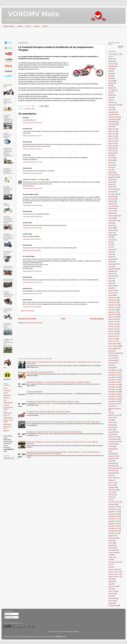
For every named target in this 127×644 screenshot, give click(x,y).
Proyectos (111, 444)
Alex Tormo (112, 64)
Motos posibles (113, 348)
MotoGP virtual (113, 339)
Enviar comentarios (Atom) (34, 323)
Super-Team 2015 (114, 502)
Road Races (112, 466)
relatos (111, 461)
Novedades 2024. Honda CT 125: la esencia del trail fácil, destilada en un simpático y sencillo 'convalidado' (58, 382)
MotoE (110, 288)
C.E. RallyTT (112, 90)
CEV (110, 93)
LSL (109, 247)
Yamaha (111, 603)
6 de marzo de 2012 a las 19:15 (32, 282)
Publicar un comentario (28, 311)
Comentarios (9, 617)
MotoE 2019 (112, 290)
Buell (110, 85)
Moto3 (110, 283)
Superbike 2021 (113, 528)
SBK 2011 (111, 483)
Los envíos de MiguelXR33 (34, 392)
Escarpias (6, 405)
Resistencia (112, 463)
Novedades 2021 (114, 389)
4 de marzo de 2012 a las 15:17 (32, 136)
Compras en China (114, 117)
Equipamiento (112, 177)
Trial (110, 560)
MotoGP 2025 (113, 331)
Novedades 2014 (114, 372)
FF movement (112, 189)
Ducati (110, 165)
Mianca (6, 393)
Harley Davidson (113, 216)
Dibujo (110, 155)
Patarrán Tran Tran (114, 415)
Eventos (111, 184)
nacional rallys (113, 358)
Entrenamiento (113, 175)
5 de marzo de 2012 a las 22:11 (32, 239)
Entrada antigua (97, 319)
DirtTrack (111, 160)
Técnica (28, 26)
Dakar (110, 126)
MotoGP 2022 (113, 324)
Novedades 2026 (114, 401)
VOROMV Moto (32, 14)
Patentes (111, 417)
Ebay (110, 170)
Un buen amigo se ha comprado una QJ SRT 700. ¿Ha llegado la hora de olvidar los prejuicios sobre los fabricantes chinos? (63, 422)
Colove (110, 107)
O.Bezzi (111, 406)
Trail (110, 555)
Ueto (5, 400)
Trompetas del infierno (8, 408)
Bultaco (111, 88)
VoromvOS (112, 593)
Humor (110, 225)
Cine (110, 100)
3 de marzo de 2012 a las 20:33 (32, 123)
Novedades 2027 (114, 404)
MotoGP (111, 295)
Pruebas (111, 446)
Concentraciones (113, 119)
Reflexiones (112, 458)
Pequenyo (7, 398)
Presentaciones (113, 442)
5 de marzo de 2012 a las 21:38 (32, 217)
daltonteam (112, 153)
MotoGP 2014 (113, 305)
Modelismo (112, 271)
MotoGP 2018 (113, 314)
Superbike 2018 (113, 521)
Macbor (111, 254)
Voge (110, 584)
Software (111, 495)
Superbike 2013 (113, 509)
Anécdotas (112, 66)
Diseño (110, 163)
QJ (109, 451)
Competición (112, 114)
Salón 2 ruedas (113, 478)
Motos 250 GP (113, 341)
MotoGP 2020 (113, 319)
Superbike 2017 (113, 519)
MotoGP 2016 (113, 310)
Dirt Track (111, 158)
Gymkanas (111, 213)
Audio (110, 73)
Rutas (110, 475)
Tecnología (112, 545)
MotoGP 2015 (113, 307)
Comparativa (112, 112)
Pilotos (110, 430)
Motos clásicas (113, 344)
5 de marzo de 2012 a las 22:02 (32, 228)
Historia (111, 218)
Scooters (111, 485)
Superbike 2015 (113, 514)
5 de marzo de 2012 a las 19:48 (32, 205)
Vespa (110, 567)
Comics (111, 110)
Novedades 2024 (114, 396)
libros (110, 242)
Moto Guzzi (112, 276)
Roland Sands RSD (114, 468)
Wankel (111, 596)
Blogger (77, 632)
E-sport (111, 167)
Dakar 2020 (112, 146)
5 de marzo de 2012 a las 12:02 (32, 162)
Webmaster (112, 598)
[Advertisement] (62, 35)
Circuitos (111, 102)
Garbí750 (111, 204)
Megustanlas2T (8, 403)
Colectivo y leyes (30, 109)
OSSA (110, 413)
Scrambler (111, 487)
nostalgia (111, 368)
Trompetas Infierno (114, 562)
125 (110, 57)
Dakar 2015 (112, 134)
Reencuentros (113, 456)
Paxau (5, 388)
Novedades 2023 (114, 394)
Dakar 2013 (112, 129)
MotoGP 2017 (113, 312)
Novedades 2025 (114, 399)
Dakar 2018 (112, 141)
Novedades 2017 (114, 380)
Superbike (111, 504)
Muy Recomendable (114, 353)
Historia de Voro (113, 221)
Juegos (111, 233)
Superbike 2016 (113, 516)
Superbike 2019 (113, 524)
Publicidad (111, 449)
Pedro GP (6, 415)
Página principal (9, 26)
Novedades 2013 (114, 370)
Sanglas (111, 480)
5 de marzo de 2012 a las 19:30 (32, 188)
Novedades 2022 (114, 392)
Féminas (111, 187)
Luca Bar (111, 249)
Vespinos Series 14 (114, 577)
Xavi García (112, 601)
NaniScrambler (113, 360)
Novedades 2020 (114, 387)
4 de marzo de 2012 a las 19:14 (32, 149)
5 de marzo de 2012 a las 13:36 (32, 173)
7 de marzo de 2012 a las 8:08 (32, 307)
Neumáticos (112, 363)
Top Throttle (112, 550)
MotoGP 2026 (113, 334)
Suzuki (110, 540)
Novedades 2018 (114, 382)
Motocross (112, 286)
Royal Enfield (112, 473)
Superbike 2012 (113, 507)
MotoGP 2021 (113, 322)
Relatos (20, 26)
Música (110, 351)
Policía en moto (113, 437)
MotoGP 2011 (113, 298)
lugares (111, 252)
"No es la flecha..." (114, 54)
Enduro (110, 172)
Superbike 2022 (113, 531)
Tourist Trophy (113, 553)
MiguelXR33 (112, 269)
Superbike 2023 (113, 533)
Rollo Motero (7, 424)
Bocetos (37, 26)
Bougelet (111, 83)
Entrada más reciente (27, 319)
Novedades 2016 (114, 377)
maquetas (111, 259)
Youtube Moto (113, 606)
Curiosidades (112, 124)
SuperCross (112, 536)
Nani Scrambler (8, 418)
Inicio (63, 319)
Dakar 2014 (112, 131)
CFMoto (111, 95)
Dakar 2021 (112, 148)
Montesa (111, 274)
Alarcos (111, 59)
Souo (110, 499)
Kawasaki (111, 235)
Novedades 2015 (114, 375)
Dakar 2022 (112, 151)
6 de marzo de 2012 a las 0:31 (32, 250)
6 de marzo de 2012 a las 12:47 (32, 271)
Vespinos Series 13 (114, 574)
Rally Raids (112, 454)
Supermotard (112, 538)
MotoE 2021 (112, 293)
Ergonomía (112, 180)
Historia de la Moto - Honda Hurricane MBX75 (40, 372)
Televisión (111, 548)
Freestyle (111, 201)
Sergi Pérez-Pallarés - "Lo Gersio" (34, 179)
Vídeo (110, 579)
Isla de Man (112, 230)
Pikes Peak (112, 427)
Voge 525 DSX (113, 586)
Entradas (8, 614)
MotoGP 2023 (113, 327)
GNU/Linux (111, 208)
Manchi (110, 257)
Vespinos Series (113, 569)
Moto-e (111, 278)
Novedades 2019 (114, 385)
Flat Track (111, 192)
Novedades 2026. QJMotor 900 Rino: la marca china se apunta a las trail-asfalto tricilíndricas (54, 432)
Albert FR (6, 431)
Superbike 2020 (113, 526)
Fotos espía (112, 199)
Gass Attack (7, 390)
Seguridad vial (113, 490)
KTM (110, 237)
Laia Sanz (111, 240)
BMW (110, 78)
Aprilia (110, 69)
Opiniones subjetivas (115, 409)
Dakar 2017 (112, 139)
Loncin (110, 245)
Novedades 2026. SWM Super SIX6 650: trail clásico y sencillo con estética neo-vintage (53, 402)
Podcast (111, 434)
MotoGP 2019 (113, 317)
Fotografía (112, 196)
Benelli (110, 76)
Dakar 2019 (112, 143)
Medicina (111, 262)
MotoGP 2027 (113, 336)
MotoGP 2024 (113, 329)
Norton (110, 365)
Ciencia (110, 98)
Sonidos (111, 497)
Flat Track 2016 (113, 194)
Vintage (111, 581)
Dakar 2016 (112, 136)
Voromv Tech (112, 591)
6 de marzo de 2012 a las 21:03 (32, 294)
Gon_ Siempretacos (8, 412)
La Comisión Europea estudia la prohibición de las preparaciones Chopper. (49, 412)
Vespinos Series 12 (114, 572)
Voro (110, 589)
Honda (110, 223)
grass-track (112, 211)
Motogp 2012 (113, 300)
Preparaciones (113, 439)
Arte (110, 71)
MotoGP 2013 (113, 303)
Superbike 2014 (113, 512)
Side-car (111, 492)
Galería (45, 26)
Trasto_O (111, 557)
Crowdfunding (113, 122)
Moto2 (110, 281)
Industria (111, 228)
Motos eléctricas (113, 346)
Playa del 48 (7, 395)
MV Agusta (112, 355)
